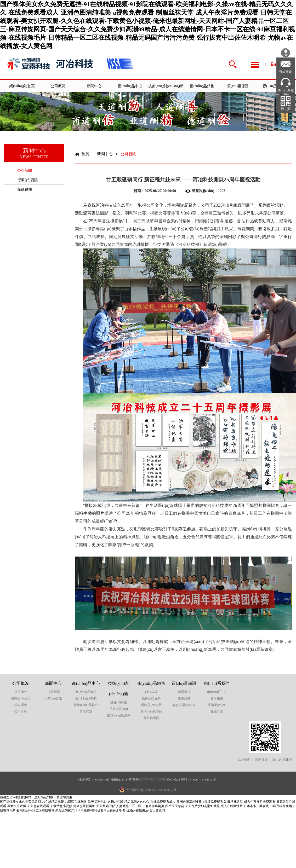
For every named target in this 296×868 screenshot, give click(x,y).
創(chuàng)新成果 (119, 715)
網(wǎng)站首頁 (22, 86)
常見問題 (86, 711)
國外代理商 (151, 718)
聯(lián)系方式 (217, 692)
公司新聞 (25, 170)
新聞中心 (94, 86)
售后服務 (217, 698)
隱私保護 (261, 760)
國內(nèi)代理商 (151, 711)
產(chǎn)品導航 (86, 698)
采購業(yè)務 (217, 705)
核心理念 (21, 705)
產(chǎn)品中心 (130, 86)
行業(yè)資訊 (28, 180)
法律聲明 (244, 760)
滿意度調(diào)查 (184, 705)
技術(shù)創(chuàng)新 (166, 86)
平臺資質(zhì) (119, 709)
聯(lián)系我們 (274, 86)
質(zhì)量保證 (238, 86)
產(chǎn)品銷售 (202, 86)
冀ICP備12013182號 (153, 779)
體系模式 (184, 692)
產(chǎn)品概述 (86, 692)
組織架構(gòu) (21, 698)
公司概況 (58, 86)
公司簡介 (21, 692)
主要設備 (184, 698)
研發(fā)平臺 (119, 702)
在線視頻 (25, 189)
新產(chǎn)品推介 (86, 705)
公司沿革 (21, 711)
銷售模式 (151, 692)
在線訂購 (217, 711)
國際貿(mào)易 (151, 705)
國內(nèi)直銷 (151, 698)
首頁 (85, 154)
